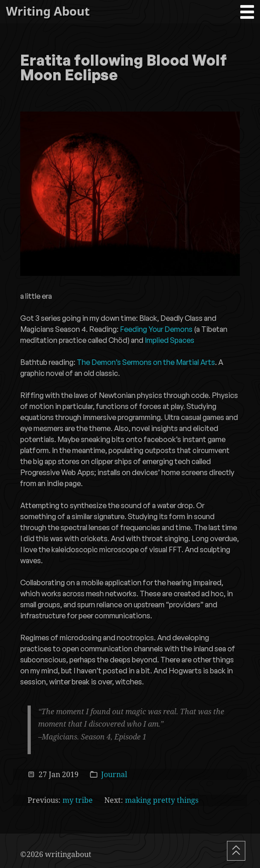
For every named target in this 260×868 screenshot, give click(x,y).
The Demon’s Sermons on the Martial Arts (146, 362)
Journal (114, 774)
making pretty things (162, 800)
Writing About (48, 11)
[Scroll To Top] (236, 851)
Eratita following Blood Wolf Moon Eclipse (124, 68)
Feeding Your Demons (156, 329)
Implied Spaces (170, 340)
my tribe (78, 800)
